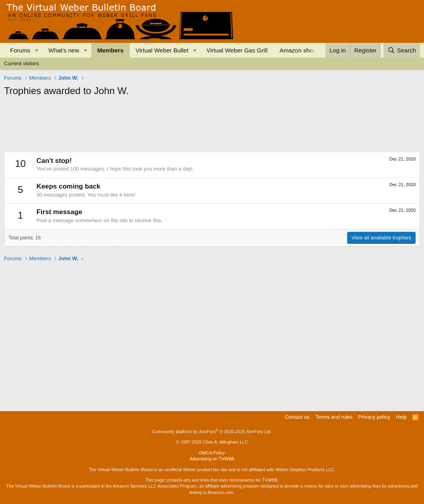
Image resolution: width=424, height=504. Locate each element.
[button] (37, 50)
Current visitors (21, 63)
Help (401, 417)
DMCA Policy (212, 453)
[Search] (402, 50)
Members (111, 50)
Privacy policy (374, 417)
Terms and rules (334, 417)
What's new (64, 50)
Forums (20, 50)
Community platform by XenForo (212, 432)
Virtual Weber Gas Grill (237, 50)
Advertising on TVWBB (212, 459)
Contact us (297, 417)
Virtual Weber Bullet (162, 50)
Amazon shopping (303, 50)
